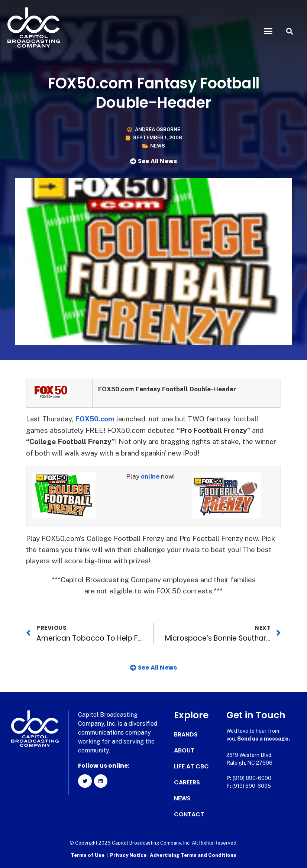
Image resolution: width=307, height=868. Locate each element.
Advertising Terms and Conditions (193, 855)
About (184, 751)
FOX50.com (96, 419)
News (158, 146)
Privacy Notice (129, 855)
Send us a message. (264, 739)
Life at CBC (191, 767)
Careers (187, 783)
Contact (189, 814)
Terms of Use (88, 855)
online (150, 476)
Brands (186, 735)
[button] (268, 31)
